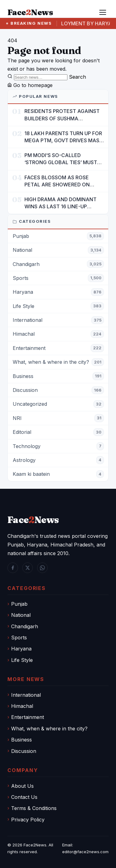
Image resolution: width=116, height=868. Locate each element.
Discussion (24, 751)
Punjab (19, 604)
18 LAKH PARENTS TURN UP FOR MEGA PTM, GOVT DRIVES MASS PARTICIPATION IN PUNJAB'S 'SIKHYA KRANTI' (63, 137)
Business (21, 740)
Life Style (22, 660)
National (21, 615)
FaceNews (33, 520)
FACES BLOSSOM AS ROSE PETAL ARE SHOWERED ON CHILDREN (57, 181)
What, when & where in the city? (49, 729)
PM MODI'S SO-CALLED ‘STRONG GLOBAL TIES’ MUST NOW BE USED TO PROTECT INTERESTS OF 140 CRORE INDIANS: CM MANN (61, 159)
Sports (19, 638)
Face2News (35, 845)
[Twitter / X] (28, 568)
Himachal (22, 706)
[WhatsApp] (42, 568)
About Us (22, 786)
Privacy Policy (28, 820)
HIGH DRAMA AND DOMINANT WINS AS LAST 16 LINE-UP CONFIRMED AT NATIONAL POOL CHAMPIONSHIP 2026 (60, 203)
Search (77, 77)
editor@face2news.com (85, 852)
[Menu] (103, 12)
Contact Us (24, 797)
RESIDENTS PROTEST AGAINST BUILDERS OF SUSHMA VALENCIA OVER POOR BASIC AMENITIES (62, 115)
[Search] (41, 77)
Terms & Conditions (34, 808)
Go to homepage (30, 85)
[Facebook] (13, 568)
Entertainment (28, 717)
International (26, 695)
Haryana (21, 649)
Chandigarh (25, 626)
